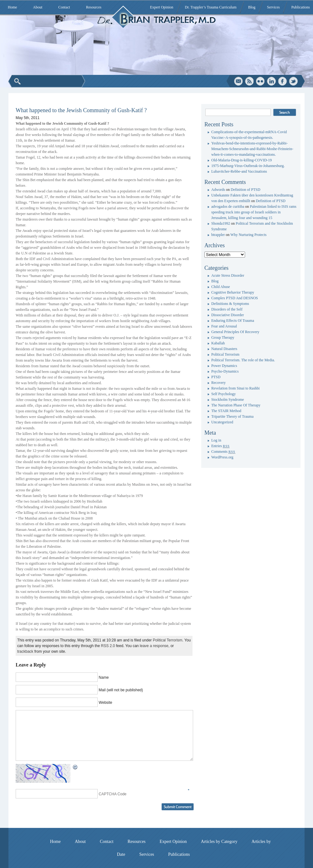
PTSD (216, 377)
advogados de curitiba (228, 207)
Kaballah (218, 343)
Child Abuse (221, 287)
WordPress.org (222, 457)
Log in (216, 440)
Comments (223, 452)
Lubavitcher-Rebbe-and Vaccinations (239, 171)
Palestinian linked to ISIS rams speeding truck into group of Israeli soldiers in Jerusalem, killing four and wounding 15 (254, 212)
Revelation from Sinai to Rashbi (236, 388)
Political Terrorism (167, 640)
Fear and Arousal (224, 326)
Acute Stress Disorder (228, 275)
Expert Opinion (162, 7)
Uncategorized (222, 422)
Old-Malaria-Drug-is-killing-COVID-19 (241, 160)
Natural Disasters (224, 349)
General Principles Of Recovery (235, 332)
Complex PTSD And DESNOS (235, 298)
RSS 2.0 (108, 646)
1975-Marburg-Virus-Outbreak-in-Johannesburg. (248, 166)
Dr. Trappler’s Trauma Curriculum (211, 7)
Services (273, 7)
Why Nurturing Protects (248, 235)
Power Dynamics (224, 366)
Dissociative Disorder (228, 315)
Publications (301, 7)
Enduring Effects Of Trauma (233, 321)
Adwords (218, 190)
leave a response (154, 646)
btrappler (218, 235)
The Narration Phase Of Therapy (236, 405)
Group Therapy (223, 337)
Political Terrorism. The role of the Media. (243, 360)
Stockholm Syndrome (228, 400)
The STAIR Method (226, 411)
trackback (25, 651)
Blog (252, 7)
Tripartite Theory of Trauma (232, 416)
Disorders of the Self (227, 309)
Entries (220, 446)
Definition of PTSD (246, 190)
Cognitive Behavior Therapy (233, 292)
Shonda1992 (221, 223)
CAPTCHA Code (113, 794)
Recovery (218, 383)
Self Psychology (223, 394)
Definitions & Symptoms (230, 304)
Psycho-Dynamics (225, 371)
